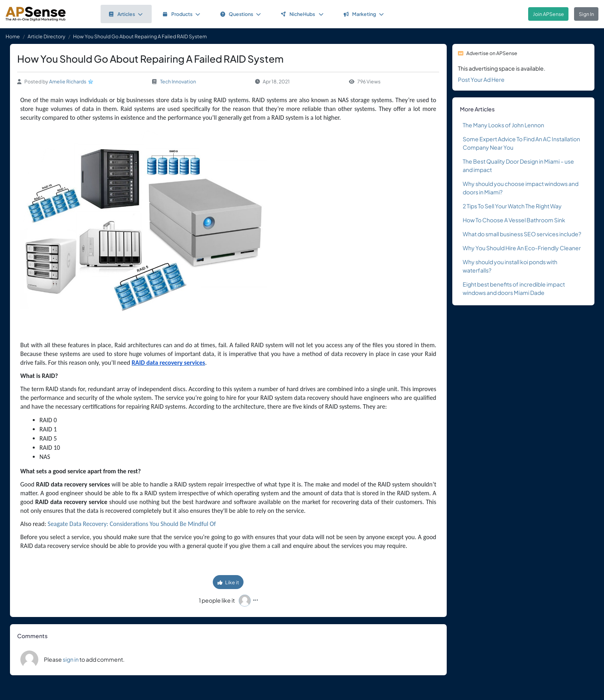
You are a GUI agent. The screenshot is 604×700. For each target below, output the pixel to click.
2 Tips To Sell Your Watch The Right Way (512, 206)
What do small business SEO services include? (522, 234)
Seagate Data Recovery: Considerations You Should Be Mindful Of (132, 524)
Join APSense (549, 14)
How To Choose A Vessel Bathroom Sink (514, 220)
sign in (71, 659)
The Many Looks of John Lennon (503, 125)
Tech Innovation (178, 81)
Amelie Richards (68, 81)
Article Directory (47, 36)
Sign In (586, 14)
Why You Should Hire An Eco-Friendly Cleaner (522, 248)
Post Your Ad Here (481, 79)
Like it (228, 582)
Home (13, 36)
